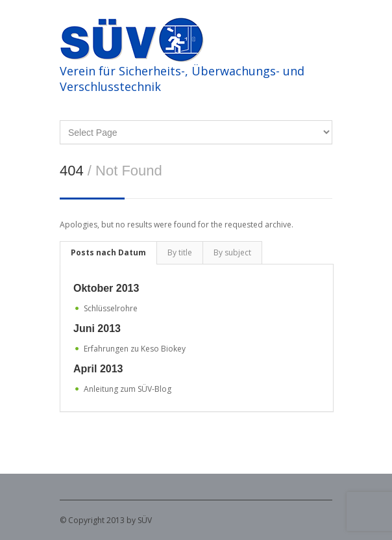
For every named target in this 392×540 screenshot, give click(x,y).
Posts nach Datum (108, 252)
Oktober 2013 (106, 288)
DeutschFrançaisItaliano (196, 132)
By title (180, 252)
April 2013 (98, 369)
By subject (232, 252)
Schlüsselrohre (111, 308)
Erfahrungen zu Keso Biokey (135, 349)
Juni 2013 (97, 328)
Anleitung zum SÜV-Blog (128, 389)
